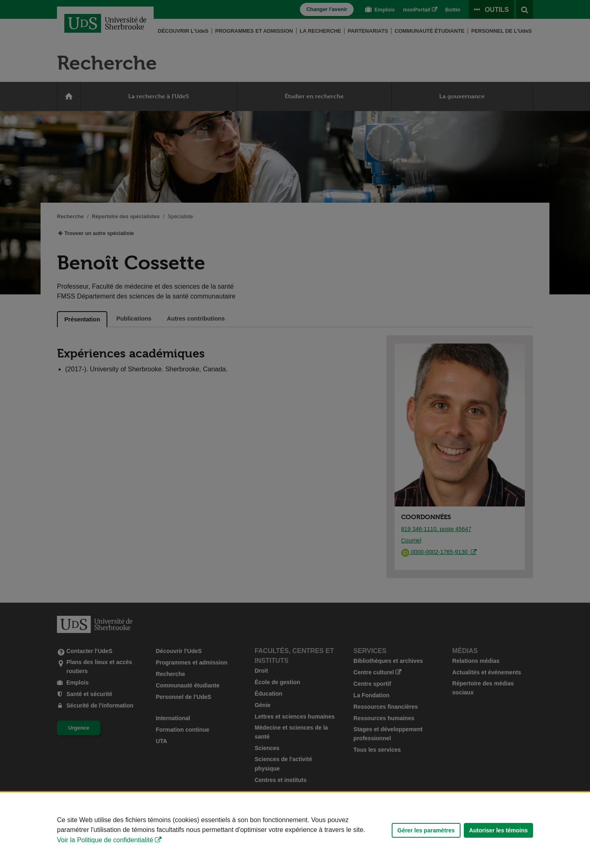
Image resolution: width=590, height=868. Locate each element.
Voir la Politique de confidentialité (105, 840)
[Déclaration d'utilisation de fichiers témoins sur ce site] (295, 830)
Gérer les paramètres (426, 830)
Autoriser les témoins (498, 830)
